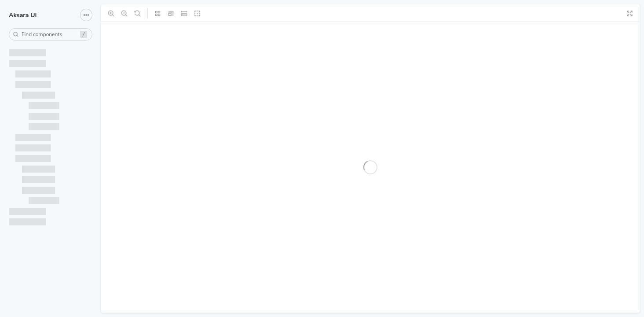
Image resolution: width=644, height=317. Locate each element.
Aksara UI (23, 15)
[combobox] (51, 34)
